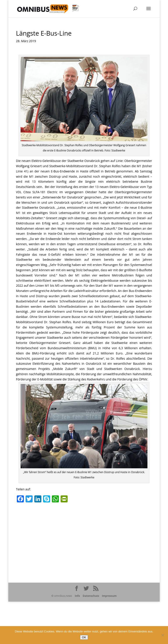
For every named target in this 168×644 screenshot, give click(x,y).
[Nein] (163, 635)
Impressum (109, 596)
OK (84, 637)
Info (77, 596)
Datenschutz (91, 596)
